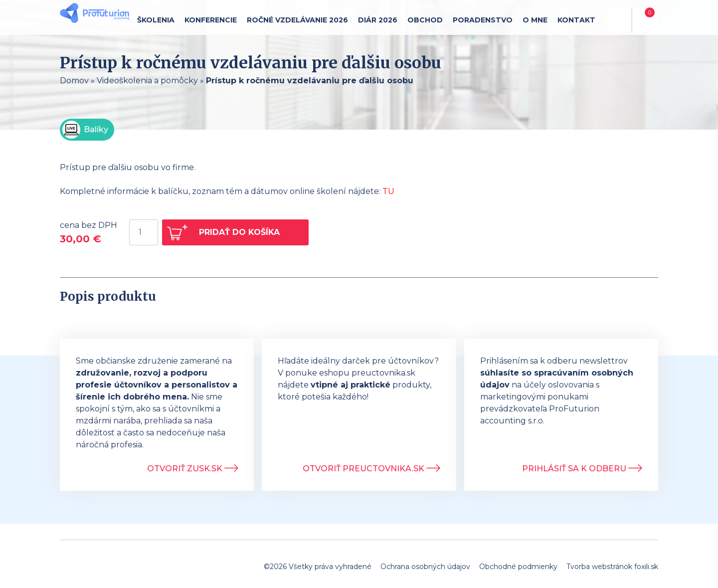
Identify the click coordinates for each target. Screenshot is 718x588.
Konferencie (211, 20)
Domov (74, 81)
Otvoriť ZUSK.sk (193, 469)
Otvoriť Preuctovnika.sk (371, 469)
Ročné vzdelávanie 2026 (297, 20)
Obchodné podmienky (518, 567)
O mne (535, 20)
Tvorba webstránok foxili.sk (612, 567)
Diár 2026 (378, 20)
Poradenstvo (483, 20)
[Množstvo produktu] (144, 232)
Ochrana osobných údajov (425, 567)
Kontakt (576, 20)
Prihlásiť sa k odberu (582, 469)
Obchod (425, 20)
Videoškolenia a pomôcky (147, 81)
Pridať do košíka (239, 232)
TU (388, 191)
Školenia (156, 20)
